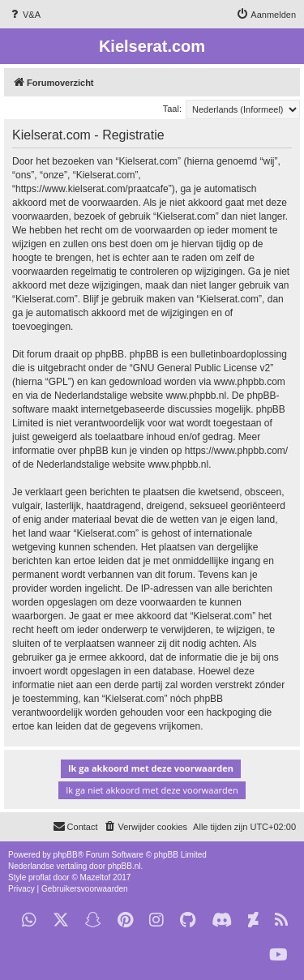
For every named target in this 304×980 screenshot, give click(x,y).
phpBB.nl (124, 866)
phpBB (66, 855)
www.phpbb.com (250, 382)
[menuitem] (24, 15)
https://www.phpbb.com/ (236, 451)
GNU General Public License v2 (201, 368)
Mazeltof (96, 877)
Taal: (172, 109)
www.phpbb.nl (196, 396)
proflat (40, 877)
